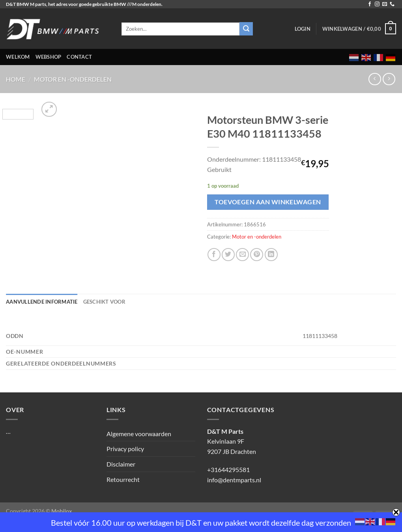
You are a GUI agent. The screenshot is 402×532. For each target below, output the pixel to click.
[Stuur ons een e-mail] (385, 4)
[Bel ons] (392, 4)
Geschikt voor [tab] (104, 302)
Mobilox (62, 511)
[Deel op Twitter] (228, 255)
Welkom (18, 57)
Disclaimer (121, 464)
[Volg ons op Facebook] (370, 4)
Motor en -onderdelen (73, 79)
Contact (79, 57)
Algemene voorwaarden (139, 434)
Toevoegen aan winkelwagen (268, 202)
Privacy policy (125, 449)
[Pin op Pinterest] (257, 255)
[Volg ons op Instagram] (377, 4)
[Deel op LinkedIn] (271, 255)
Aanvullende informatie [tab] (42, 302)
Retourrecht (123, 479)
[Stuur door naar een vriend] (242, 255)
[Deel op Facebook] (214, 255)
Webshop (49, 57)
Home (16, 79)
